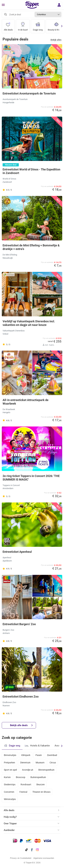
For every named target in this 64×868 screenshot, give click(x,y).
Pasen (39, 755)
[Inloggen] (59, 5)
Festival (23, 792)
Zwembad (52, 755)
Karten (7, 777)
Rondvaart (26, 784)
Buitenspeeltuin (38, 777)
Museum (40, 763)
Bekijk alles (56, 40)
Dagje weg (38, 25)
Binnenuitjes (10, 755)
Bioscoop (21, 777)
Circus (53, 763)
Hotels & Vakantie (37, 745)
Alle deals (8, 25)
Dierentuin (25, 763)
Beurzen (41, 784)
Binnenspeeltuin (46, 770)
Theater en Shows (41, 792)
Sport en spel (10, 770)
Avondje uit (28, 770)
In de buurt (23, 25)
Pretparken (9, 763)
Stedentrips (10, 784)
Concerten (9, 792)
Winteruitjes (10, 799)
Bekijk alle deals (21, 725)
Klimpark (26, 755)
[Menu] (3, 5)
